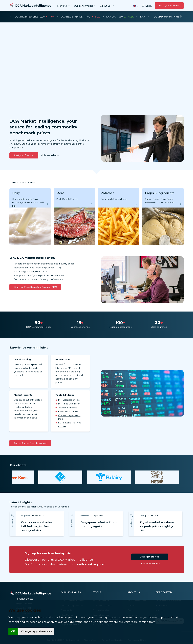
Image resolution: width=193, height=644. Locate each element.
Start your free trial (169, 6)
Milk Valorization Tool (69, 400)
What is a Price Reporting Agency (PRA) (35, 287)
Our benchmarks (85, 6)
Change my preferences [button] (37, 631)
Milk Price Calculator (69, 404)
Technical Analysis (68, 408)
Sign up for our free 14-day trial (30, 443)
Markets (64, 6)
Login (147, 6)
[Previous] (11, 17)
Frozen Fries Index (68, 411)
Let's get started (150, 557)
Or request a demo (150, 564)
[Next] (148, 17)
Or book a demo (50, 155)
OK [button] (13, 631)
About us (107, 6)
